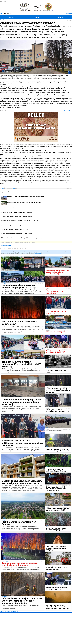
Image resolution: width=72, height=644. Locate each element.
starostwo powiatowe (13, 242)
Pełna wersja (68, 13)
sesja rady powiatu (30, 242)
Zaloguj (35, 254)
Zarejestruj (39, 254)
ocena (15, 189)
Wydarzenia (36, 17)
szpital (5, 242)
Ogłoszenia (60, 17)
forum (4, 189)
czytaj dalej (68, 110)
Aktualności (12, 17)
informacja (22, 242)
